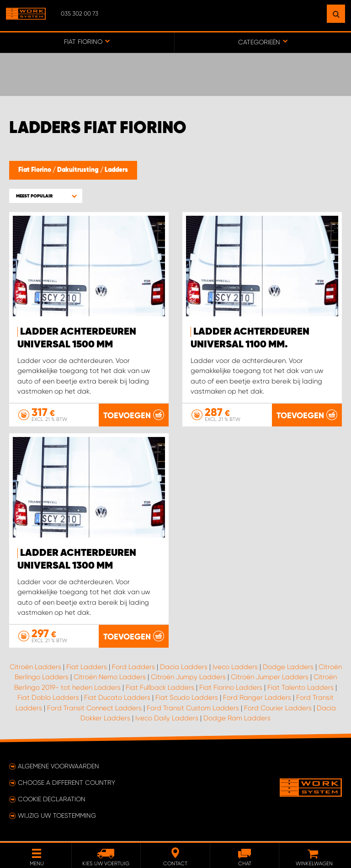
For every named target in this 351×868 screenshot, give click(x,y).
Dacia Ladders (184, 667)
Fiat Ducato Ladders (117, 698)
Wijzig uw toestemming (57, 816)
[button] (46, 196)
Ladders (116, 170)
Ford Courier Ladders (278, 708)
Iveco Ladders (235, 667)
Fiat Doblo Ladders (48, 698)
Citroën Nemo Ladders (110, 677)
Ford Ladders (133, 667)
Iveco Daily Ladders (167, 719)
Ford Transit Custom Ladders (193, 708)
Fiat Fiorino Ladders (231, 687)
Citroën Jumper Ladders (270, 677)
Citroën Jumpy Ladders (188, 677)
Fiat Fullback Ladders (160, 687)
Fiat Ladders (87, 667)
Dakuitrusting (79, 170)
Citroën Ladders (35, 667)
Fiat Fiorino (35, 170)
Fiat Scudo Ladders (187, 698)
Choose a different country (66, 783)
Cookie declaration (52, 799)
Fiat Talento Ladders (300, 687)
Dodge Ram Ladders (237, 719)
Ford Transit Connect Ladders (94, 708)
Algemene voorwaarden (58, 767)
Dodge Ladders (288, 667)
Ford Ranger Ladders (257, 698)
